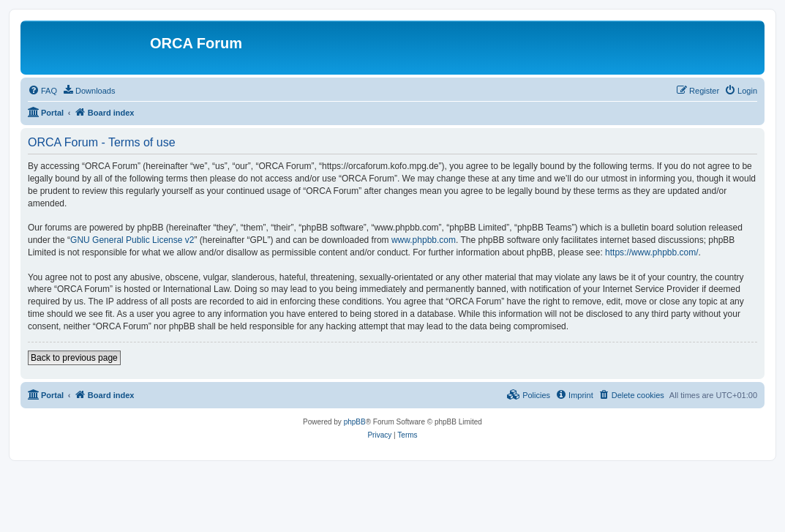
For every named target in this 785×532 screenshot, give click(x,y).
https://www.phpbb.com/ (651, 252)
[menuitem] (42, 91)
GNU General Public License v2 (132, 240)
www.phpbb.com (424, 240)
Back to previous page (74, 358)
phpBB (355, 422)
